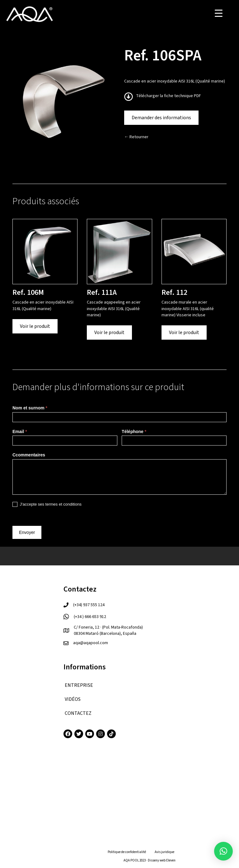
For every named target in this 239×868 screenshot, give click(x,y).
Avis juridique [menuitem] (164, 852)
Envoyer (27, 532)
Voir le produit (35, 326)
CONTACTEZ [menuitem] (78, 713)
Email (20, 432)
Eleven (171, 860)
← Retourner (136, 137)
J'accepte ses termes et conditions (47, 505)
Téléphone (134, 432)
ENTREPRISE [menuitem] (79, 685)
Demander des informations (161, 118)
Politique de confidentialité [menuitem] (127, 852)
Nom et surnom (30, 408)
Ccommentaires (29, 455)
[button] (223, 851)
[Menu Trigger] (219, 13)
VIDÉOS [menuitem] (73, 699)
